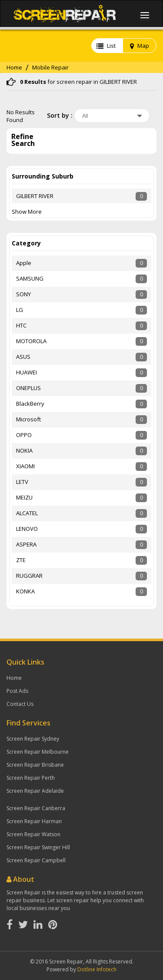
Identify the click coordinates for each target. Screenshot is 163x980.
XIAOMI (25, 466)
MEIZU (24, 497)
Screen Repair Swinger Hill (38, 847)
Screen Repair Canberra (36, 808)
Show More (27, 212)
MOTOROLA (31, 341)
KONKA (25, 591)
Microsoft (28, 419)
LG (20, 310)
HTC (21, 325)
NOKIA (24, 450)
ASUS (23, 357)
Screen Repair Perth (31, 778)
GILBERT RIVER (35, 196)
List (106, 46)
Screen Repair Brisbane (35, 765)
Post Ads (17, 691)
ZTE (21, 560)
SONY (23, 294)
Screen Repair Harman (34, 821)
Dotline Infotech (97, 969)
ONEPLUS (28, 388)
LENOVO (27, 529)
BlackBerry (30, 404)
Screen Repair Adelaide (35, 791)
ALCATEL (27, 513)
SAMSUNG (30, 278)
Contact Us (20, 704)
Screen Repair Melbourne (38, 752)
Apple (24, 263)
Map (140, 46)
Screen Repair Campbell (36, 860)
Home (14, 67)
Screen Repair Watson (33, 834)
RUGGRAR (29, 576)
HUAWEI (27, 372)
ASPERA (26, 544)
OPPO (24, 435)
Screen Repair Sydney (33, 739)
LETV (22, 482)
